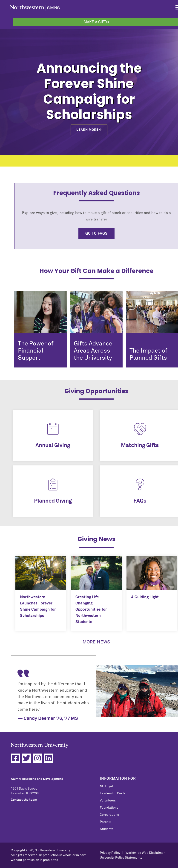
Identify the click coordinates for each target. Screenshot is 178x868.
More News (96, 642)
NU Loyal (106, 786)
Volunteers (108, 801)
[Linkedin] (49, 758)
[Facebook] (15, 758)
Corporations (109, 815)
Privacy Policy (110, 853)
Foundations (109, 808)
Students (106, 829)
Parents (106, 822)
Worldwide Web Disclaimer (145, 853)
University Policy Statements (121, 858)
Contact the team (24, 800)
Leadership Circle (113, 793)
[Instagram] (37, 758)
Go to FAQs (96, 234)
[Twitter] (26, 758)
